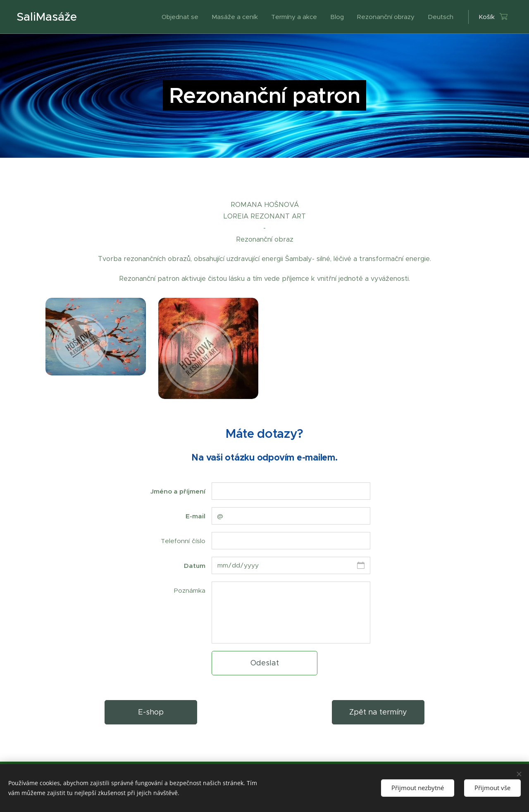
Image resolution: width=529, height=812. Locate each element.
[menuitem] (182, 17)
